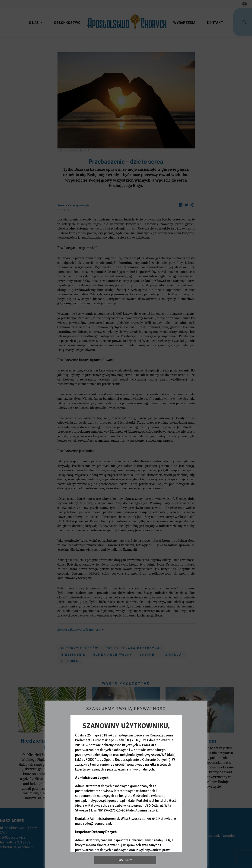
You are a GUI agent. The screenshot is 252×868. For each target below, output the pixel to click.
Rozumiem (125, 860)
